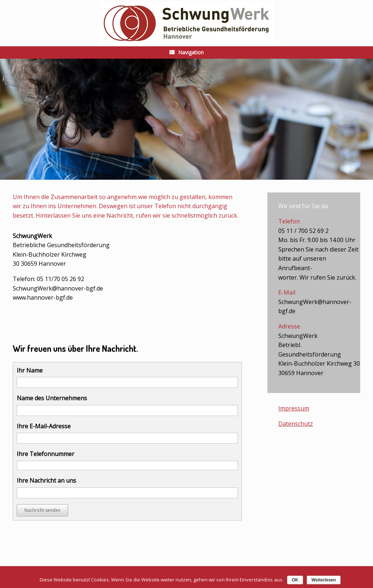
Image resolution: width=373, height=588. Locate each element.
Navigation (186, 52)
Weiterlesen (324, 580)
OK (295, 580)
